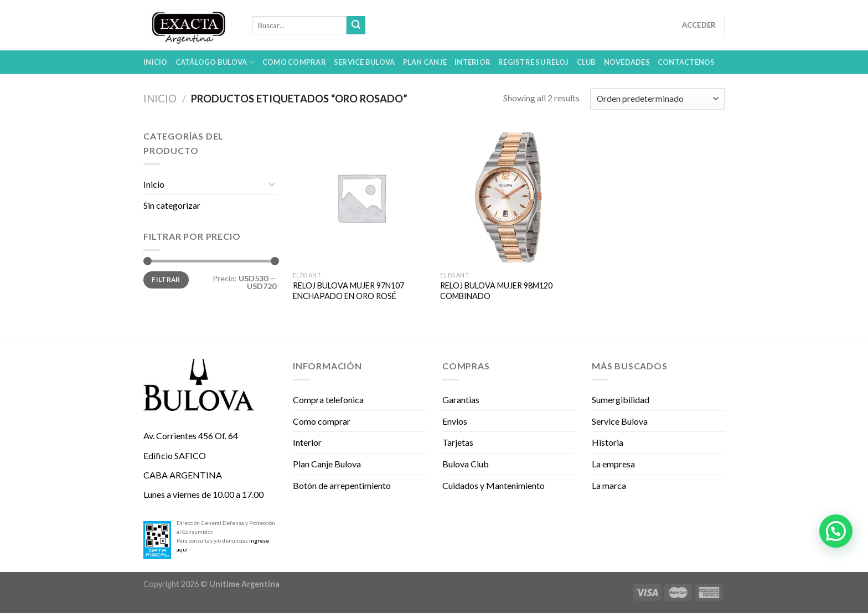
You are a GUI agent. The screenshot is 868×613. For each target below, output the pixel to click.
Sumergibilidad (621, 400)
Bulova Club (466, 464)
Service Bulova (365, 62)
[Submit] (356, 25)
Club (587, 62)
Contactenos (686, 62)
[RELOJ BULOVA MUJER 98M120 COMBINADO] (508, 197)
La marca (609, 485)
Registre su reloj (533, 62)
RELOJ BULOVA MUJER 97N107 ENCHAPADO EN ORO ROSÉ (348, 291)
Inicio (156, 62)
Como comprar (294, 62)
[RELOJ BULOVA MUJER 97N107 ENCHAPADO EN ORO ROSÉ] (361, 197)
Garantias (461, 400)
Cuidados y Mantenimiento (494, 485)
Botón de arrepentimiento (342, 485)
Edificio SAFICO (175, 455)
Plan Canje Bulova (327, 464)
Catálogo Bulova (215, 62)
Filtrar (166, 279)
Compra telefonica (328, 400)
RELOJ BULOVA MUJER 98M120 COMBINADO (496, 291)
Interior (472, 62)
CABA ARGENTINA (183, 475)
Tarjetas (458, 442)
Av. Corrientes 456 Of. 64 (191, 436)
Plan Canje (425, 62)
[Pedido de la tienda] (657, 99)
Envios (455, 421)
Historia (608, 442)
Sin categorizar (172, 205)
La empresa (613, 464)
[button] (836, 531)
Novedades (627, 62)
